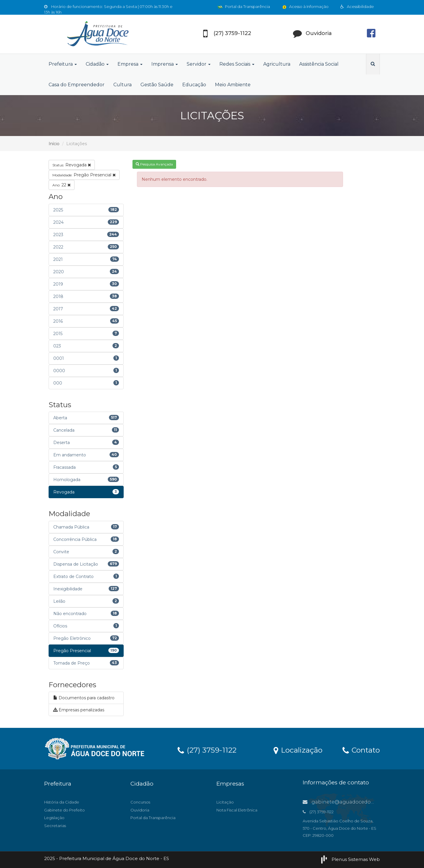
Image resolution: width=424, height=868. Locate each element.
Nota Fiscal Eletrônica (237, 810)
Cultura (122, 85)
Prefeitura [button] (63, 64)
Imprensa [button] (165, 64)
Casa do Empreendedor (77, 85)
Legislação (54, 818)
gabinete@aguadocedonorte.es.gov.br (355, 802)
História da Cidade (62, 802)
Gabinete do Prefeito (64, 810)
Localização (298, 750)
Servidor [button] (199, 64)
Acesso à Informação (305, 6)
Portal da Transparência (244, 6)
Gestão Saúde (157, 85)
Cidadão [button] (97, 64)
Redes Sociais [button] (237, 64)
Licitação (225, 802)
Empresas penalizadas (79, 710)
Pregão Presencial (84, 175)
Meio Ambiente (233, 85)
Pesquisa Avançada (154, 164)
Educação (194, 85)
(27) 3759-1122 (207, 750)
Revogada (72, 165)
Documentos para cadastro (84, 698)
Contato (361, 750)
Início (54, 144)
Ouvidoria (140, 810)
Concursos (140, 802)
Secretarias (55, 826)
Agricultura (277, 64)
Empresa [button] (130, 64)
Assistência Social (319, 64)
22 (62, 185)
